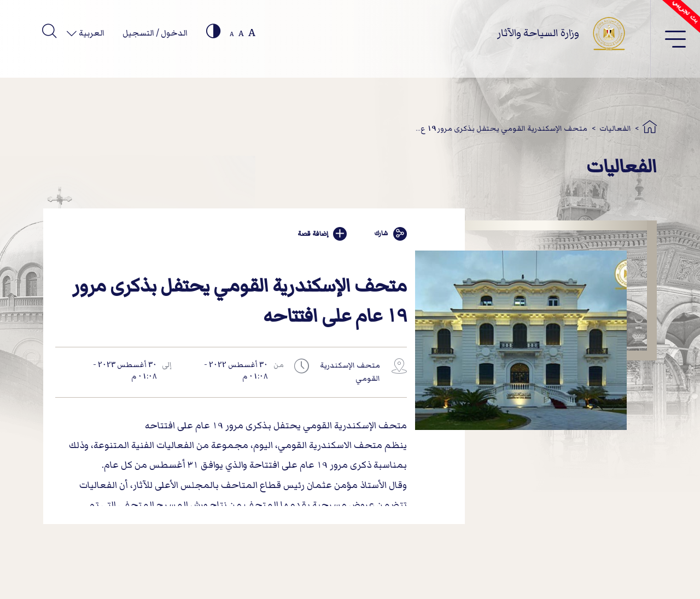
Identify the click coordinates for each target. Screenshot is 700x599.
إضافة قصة (322, 234)
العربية (91, 33)
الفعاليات (615, 128)
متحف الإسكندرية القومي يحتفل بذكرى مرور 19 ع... (501, 128)
